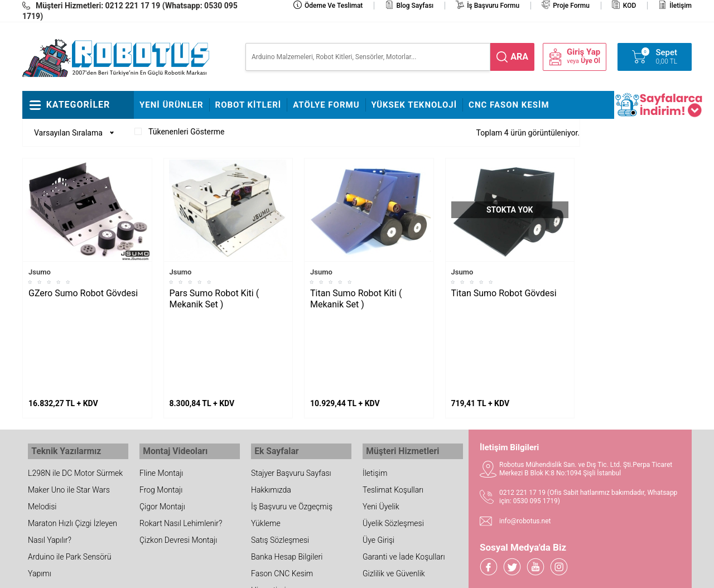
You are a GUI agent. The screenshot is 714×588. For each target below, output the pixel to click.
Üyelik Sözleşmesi (393, 436)
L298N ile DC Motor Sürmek (75, 385)
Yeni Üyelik (381, 419)
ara (519, 57)
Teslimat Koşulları (393, 402)
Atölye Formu (326, 105)
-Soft (302, 574)
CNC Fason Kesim (509, 105)
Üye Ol (590, 61)
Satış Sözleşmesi (280, 452)
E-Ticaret (325, 574)
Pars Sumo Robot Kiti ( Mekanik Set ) (214, 299)
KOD (630, 6)
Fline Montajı (161, 385)
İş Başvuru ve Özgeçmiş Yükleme (292, 427)
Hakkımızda (271, 402)
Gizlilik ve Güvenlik (394, 486)
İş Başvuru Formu (493, 6)
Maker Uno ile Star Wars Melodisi (69, 411)
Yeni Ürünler (172, 105)
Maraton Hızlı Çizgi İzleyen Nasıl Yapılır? (73, 444)
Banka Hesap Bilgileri (287, 469)
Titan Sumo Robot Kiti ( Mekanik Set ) (356, 299)
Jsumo (40, 272)
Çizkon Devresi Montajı (178, 452)
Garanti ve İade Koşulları (404, 469)
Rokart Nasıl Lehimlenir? (181, 436)
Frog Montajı (161, 402)
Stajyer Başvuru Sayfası (291, 385)
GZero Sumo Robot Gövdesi (83, 293)
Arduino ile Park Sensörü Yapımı (69, 478)
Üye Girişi (378, 452)
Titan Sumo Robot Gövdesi (504, 293)
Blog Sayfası (415, 6)
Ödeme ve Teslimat (334, 6)
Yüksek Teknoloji (414, 105)
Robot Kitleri (249, 105)
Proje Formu (571, 6)
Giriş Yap (583, 52)
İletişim (681, 6)
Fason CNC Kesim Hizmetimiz (282, 494)
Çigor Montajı (162, 419)
